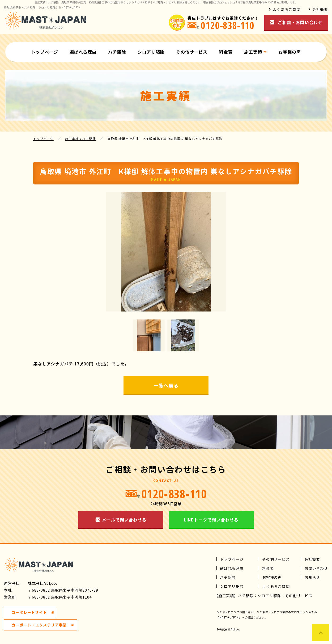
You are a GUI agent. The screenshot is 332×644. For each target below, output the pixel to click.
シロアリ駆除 (151, 52)
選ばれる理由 (83, 52)
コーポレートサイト (29, 612)
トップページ (45, 52)
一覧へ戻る (166, 385)
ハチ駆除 (117, 52)
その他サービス (192, 52)
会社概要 (320, 9)
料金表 (226, 52)
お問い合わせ (316, 568)
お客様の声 (290, 52)
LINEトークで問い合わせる (211, 520)
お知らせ (312, 577)
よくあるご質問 (287, 9)
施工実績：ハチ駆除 (80, 139)
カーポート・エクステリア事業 (39, 625)
